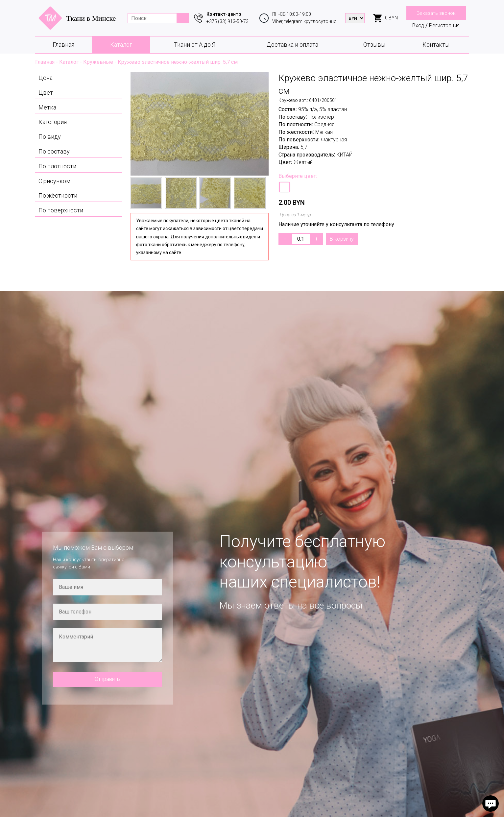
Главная (63, 45)
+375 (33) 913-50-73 (228, 21)
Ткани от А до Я (195, 45)
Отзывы (374, 45)
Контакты (436, 45)
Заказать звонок (436, 13)
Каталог (121, 45)
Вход (418, 25)
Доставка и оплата (292, 45)
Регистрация (444, 25)
